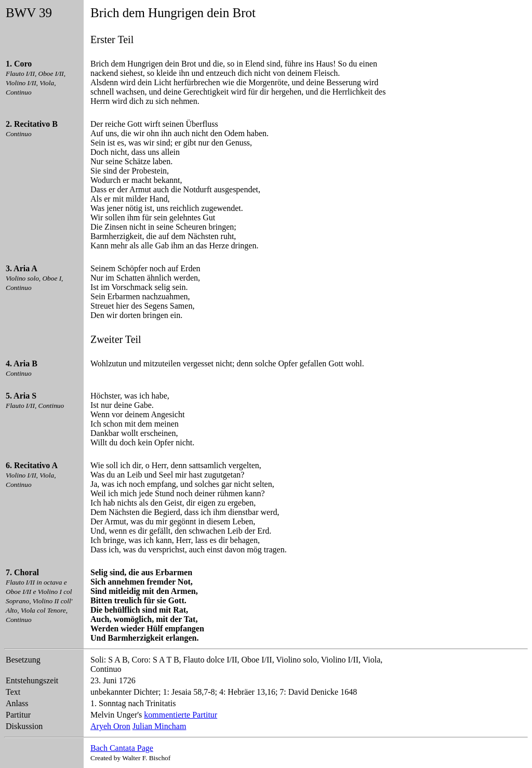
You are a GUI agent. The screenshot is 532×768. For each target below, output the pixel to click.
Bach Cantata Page (122, 748)
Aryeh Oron (110, 726)
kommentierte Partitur (181, 715)
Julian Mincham (159, 726)
